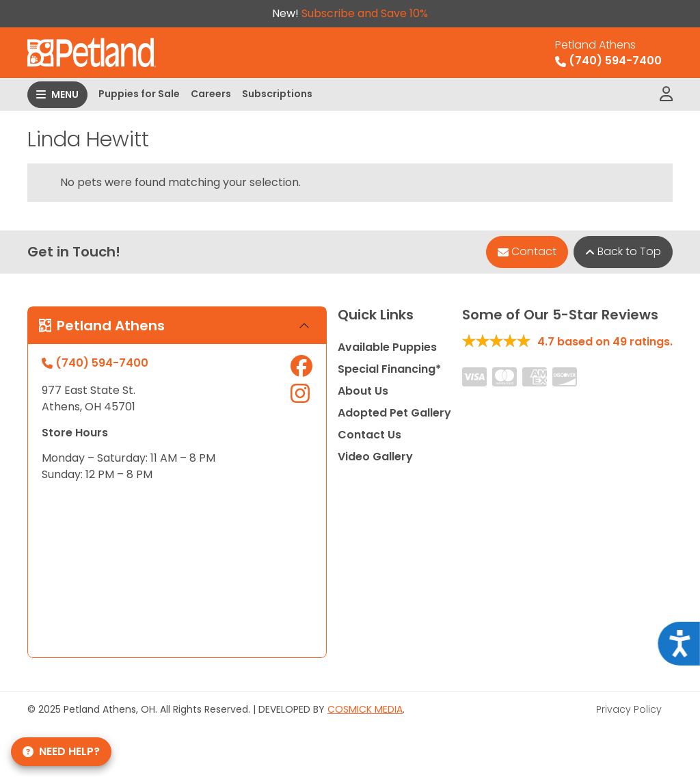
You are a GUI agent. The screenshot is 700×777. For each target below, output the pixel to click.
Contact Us (369, 435)
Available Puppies (387, 347)
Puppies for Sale (139, 94)
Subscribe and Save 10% (365, 13)
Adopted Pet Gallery (394, 413)
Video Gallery (375, 457)
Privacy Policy (629, 709)
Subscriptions (277, 94)
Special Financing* (389, 369)
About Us (363, 391)
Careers (211, 94)
